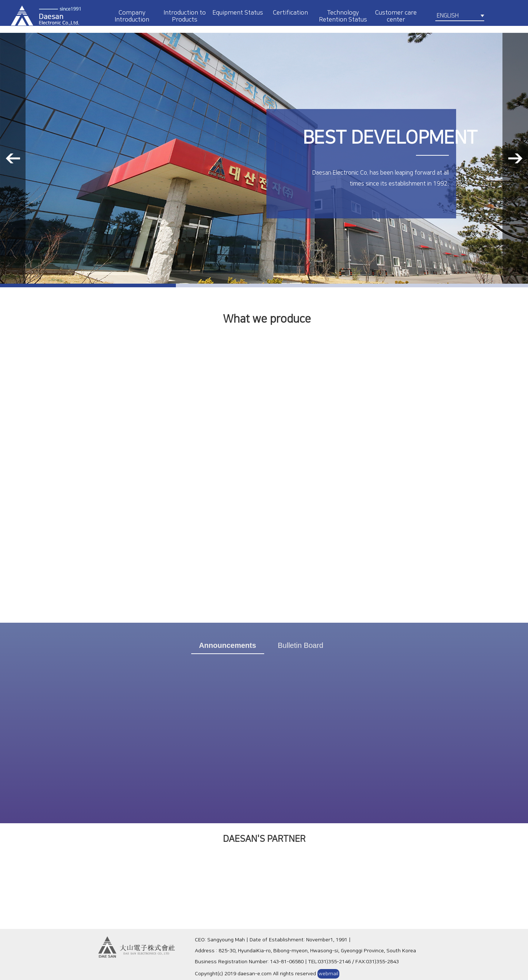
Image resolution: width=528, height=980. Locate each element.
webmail (328, 974)
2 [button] (264, 285)
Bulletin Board (300, 645)
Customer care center (396, 16)
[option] (264, 158)
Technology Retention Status (343, 16)
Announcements (228, 645)
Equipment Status (238, 13)
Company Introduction (132, 16)
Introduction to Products (185, 16)
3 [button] (440, 285)
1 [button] (88, 285)
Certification (290, 13)
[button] (13, 158)
